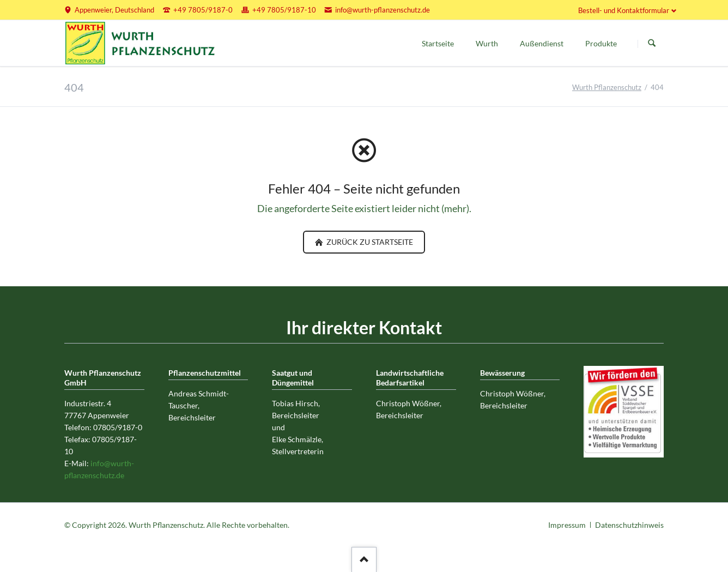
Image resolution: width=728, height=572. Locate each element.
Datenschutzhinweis (629, 525)
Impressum (567, 525)
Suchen (652, 44)
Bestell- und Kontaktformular (624, 10)
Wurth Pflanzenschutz (607, 87)
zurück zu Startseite (369, 242)
